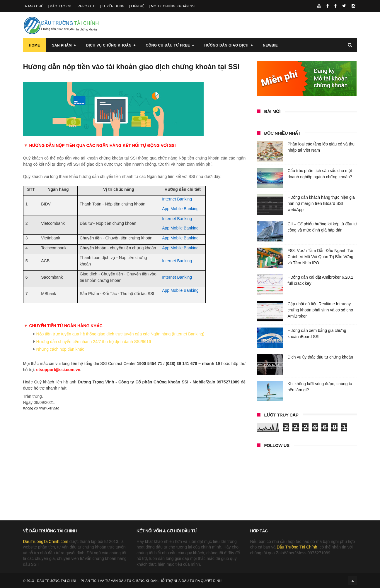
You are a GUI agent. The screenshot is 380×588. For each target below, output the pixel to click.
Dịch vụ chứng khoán (109, 45)
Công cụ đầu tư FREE (168, 45)
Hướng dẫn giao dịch (226, 45)
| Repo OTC (86, 6)
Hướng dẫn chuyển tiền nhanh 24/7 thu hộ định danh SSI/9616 (94, 342)
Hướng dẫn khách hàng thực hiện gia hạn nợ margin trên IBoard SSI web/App (321, 203)
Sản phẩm (62, 45)
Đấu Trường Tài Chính (297, 547)
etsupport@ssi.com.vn (58, 370)
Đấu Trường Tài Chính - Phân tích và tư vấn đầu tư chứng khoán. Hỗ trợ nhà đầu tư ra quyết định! (130, 581)
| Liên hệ (137, 6)
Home (35, 45)
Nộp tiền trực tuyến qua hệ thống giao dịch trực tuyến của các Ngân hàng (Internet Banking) (120, 334)
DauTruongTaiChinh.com (46, 541)
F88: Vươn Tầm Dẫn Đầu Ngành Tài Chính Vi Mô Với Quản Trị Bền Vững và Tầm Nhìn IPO (321, 257)
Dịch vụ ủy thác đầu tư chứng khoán (321, 357)
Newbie (270, 45)
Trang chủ (33, 6)
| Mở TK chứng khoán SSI (172, 6)
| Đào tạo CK (59, 6)
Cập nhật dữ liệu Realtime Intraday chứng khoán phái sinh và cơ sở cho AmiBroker (321, 310)
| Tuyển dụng (112, 6)
